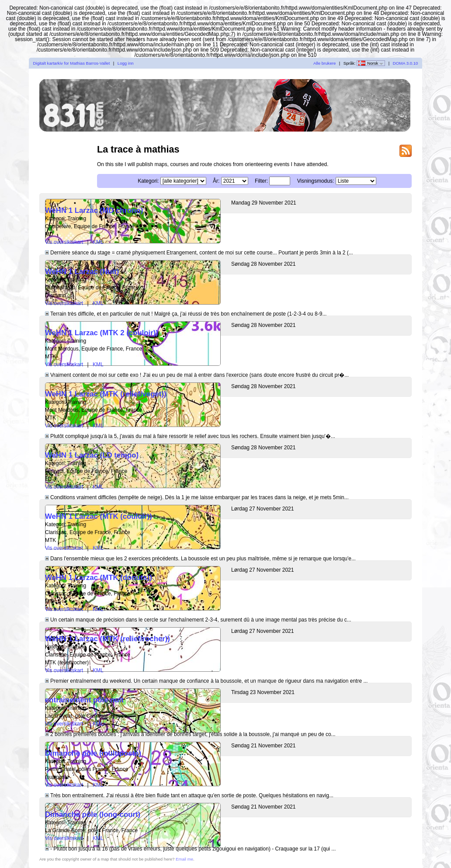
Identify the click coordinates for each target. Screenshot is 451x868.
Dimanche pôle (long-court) (93, 814)
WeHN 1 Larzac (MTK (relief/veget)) (106, 394)
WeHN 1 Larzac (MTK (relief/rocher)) (108, 639)
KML (98, 242)
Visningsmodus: (316, 181)
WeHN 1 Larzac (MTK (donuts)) (99, 578)
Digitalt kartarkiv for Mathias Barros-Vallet (72, 63)
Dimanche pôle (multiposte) (93, 753)
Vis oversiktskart (64, 242)
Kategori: (148, 181)
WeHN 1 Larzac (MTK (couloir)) (99, 516)
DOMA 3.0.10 (406, 63)
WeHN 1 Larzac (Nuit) (82, 272)
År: (216, 181)
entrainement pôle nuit (84, 700)
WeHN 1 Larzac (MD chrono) (94, 210)
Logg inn (126, 63)
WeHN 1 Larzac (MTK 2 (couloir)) (102, 333)
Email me (184, 859)
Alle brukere (324, 63)
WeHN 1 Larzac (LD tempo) (92, 455)
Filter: (261, 181)
